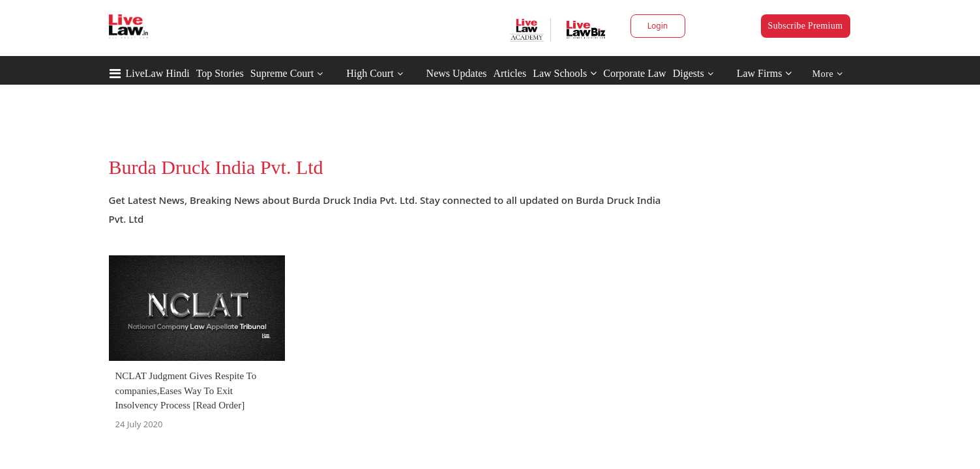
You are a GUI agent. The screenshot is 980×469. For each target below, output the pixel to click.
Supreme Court (282, 73)
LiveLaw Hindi (158, 73)
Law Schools (565, 73)
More (828, 74)
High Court (370, 73)
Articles (510, 73)
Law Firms (765, 73)
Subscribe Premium (806, 26)
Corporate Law (634, 73)
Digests (689, 73)
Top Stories (220, 73)
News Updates (457, 73)
